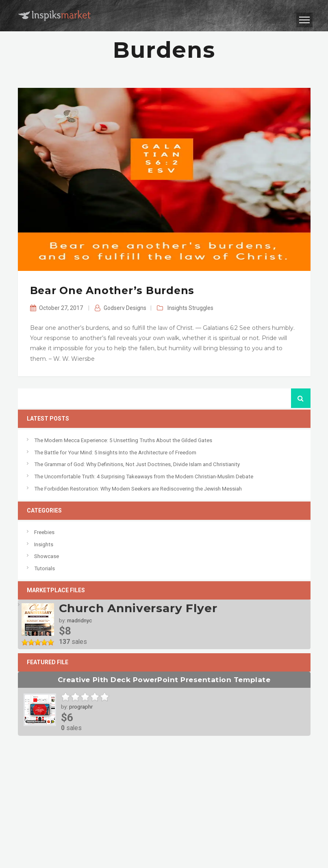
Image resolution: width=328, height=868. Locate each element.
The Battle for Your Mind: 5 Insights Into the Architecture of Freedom (115, 453)
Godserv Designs (125, 308)
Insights (177, 308)
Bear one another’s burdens (112, 290)
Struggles (201, 308)
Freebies (44, 532)
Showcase (47, 556)
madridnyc (79, 620)
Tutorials (45, 568)
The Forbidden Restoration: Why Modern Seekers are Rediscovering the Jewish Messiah (138, 489)
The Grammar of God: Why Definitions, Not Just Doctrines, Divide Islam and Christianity (137, 464)
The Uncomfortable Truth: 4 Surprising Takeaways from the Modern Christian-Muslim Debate (144, 477)
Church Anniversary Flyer (138, 608)
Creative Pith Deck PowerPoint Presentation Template (164, 679)
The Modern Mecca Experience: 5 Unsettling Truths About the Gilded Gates (123, 440)
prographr (81, 707)
